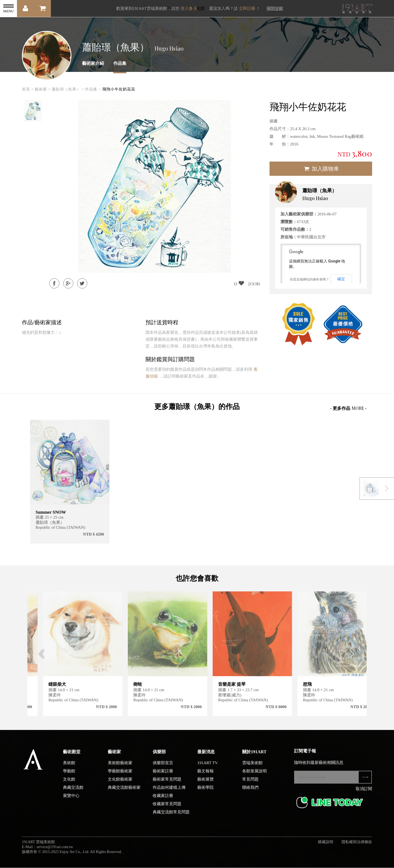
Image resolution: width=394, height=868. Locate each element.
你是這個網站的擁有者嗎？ (309, 279)
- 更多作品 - (348, 408)
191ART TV (208, 768)
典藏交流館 (73, 793)
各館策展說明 (254, 776)
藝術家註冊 (163, 776)
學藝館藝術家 (120, 776)
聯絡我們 (250, 793)
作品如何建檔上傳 (169, 793)
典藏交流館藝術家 (124, 793)
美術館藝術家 (120, 768)
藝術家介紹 (93, 63)
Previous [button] (40, 659)
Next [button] (354, 659)
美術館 (69, 768)
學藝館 (69, 776)
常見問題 (250, 785)
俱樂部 (159, 757)
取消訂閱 (364, 794)
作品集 (120, 63)
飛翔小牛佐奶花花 (119, 89)
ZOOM (254, 284)
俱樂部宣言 (163, 768)
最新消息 (206, 757)
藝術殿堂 (72, 757)
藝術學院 (205, 793)
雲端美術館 (252, 768)
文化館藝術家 (120, 785)
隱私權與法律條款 (357, 847)
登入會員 (189, 8)
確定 (341, 279)
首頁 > (28, 89)
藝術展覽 (205, 785)
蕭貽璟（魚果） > (68, 89)
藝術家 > (43, 89)
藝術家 (114, 757)
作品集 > (93, 89)
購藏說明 (326, 847)
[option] (33, 111)
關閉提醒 (275, 8)
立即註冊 (247, 8)
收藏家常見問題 (167, 809)
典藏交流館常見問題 (171, 817)
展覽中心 (71, 801)
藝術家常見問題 (167, 785)
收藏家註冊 (163, 801)
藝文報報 (205, 776)
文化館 (69, 785)
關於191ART (254, 757)
